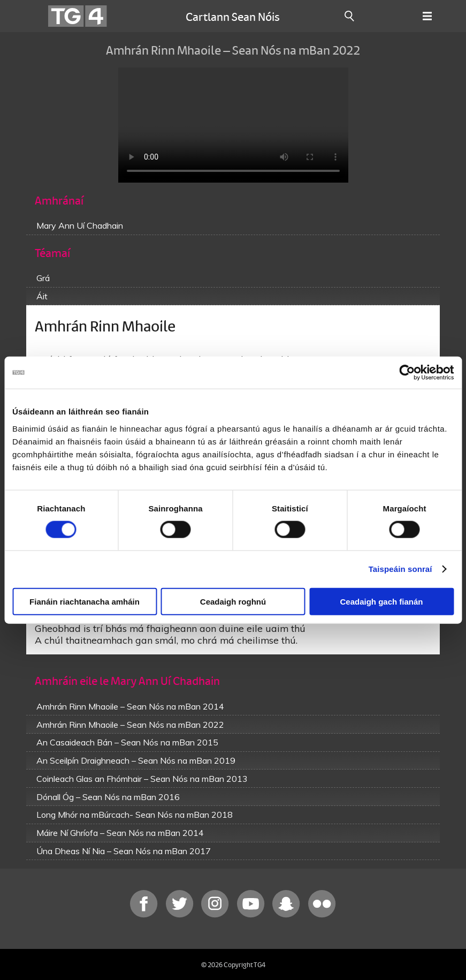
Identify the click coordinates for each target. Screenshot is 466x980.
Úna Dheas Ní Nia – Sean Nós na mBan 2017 (124, 851)
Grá (43, 278)
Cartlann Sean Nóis (233, 16)
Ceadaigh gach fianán (381, 601)
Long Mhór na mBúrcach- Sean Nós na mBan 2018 (135, 815)
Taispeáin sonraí (400, 569)
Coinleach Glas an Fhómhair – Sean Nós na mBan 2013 (142, 779)
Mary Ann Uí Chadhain (80, 225)
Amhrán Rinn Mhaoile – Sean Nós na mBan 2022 (130, 725)
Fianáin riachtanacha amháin (85, 601)
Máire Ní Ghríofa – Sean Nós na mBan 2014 (120, 833)
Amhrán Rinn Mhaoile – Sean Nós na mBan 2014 (130, 706)
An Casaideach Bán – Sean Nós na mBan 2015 (127, 742)
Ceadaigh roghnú (233, 601)
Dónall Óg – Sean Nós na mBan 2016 (108, 797)
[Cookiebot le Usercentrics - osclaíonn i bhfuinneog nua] (407, 373)
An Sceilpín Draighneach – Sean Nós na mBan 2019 (136, 760)
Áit (42, 296)
